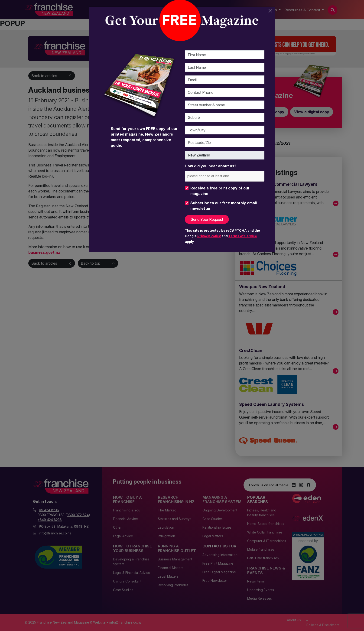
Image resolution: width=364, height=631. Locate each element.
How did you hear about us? (211, 166)
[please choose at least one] (215, 176)
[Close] (270, 11)
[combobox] (225, 176)
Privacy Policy (209, 236)
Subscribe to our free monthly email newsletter (224, 206)
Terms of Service (243, 236)
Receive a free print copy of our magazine (220, 191)
